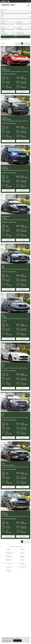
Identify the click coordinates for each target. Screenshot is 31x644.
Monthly (5, 20)
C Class (4, 218)
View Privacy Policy (7, 641)
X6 (3, 416)
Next (28, 542)
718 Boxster (6, 70)
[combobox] (15, 12)
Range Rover (6, 119)
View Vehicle (8, 92)
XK (3, 366)
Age (2, 26)
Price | (4, 20)
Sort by (18, 43)
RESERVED (4, 443)
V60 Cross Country (8, 465)
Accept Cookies (17, 641)
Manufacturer (4, 10)
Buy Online (23, 92)
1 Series (4, 317)
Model (2, 15)
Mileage (2, 31)
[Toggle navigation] (28, 5)
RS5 (3, 267)
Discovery (5, 169)
